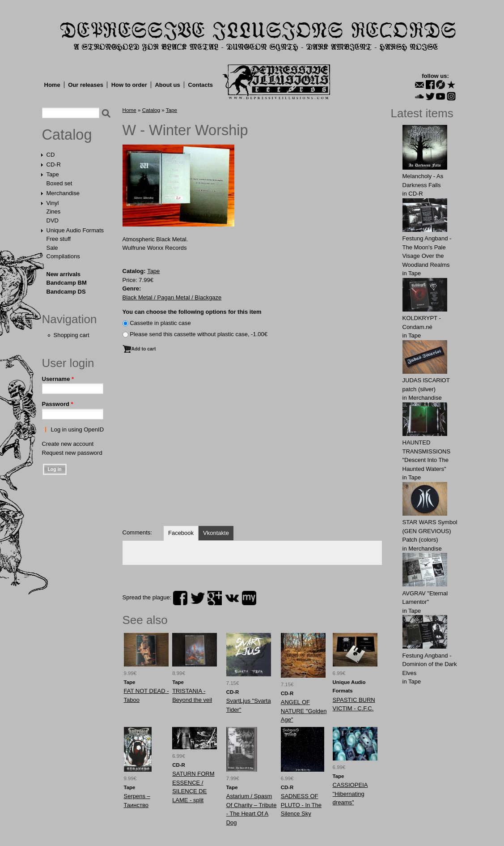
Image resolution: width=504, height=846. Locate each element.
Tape (53, 174)
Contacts (200, 85)
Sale (52, 248)
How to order (129, 85)
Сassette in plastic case (160, 323)
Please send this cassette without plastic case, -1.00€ (199, 334)
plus (215, 598)
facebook (180, 598)
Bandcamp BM (67, 283)
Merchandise (63, 193)
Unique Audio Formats (75, 230)
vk (232, 598)
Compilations (63, 256)
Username (58, 379)
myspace (249, 598)
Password (58, 404)
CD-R (54, 164)
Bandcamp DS (66, 292)
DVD (53, 220)
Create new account (68, 444)
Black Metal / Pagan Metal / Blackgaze (172, 297)
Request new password (72, 453)
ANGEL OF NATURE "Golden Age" (304, 711)
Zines (54, 211)
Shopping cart (72, 335)
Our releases (86, 85)
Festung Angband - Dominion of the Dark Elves (430, 664)
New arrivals (64, 274)
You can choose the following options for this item (192, 312)
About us (167, 85)
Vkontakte (216, 533)
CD (51, 155)
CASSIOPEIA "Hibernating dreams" (350, 794)
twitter (198, 598)
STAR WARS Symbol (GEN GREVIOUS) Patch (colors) (430, 531)
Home (52, 85)
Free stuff (59, 239)
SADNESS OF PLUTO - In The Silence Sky (301, 805)
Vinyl (53, 203)
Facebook (181, 533)
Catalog (67, 135)
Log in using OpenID (78, 429)
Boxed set (59, 183)
